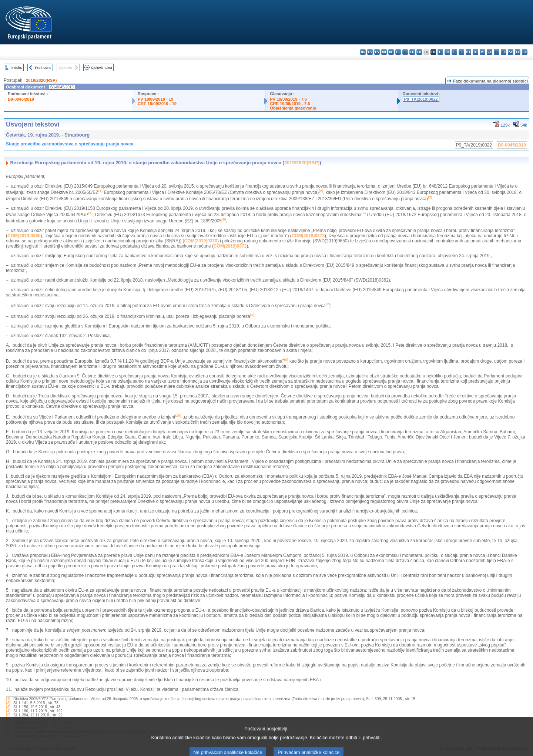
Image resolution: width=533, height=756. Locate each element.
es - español (370, 52)
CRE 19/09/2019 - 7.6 (290, 104)
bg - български (363, 52)
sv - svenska (525, 52)
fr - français (419, 52)
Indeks (17, 68)
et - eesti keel (398, 52)
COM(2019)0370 (201, 241)
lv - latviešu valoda (447, 52)
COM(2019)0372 (230, 246)
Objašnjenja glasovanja (293, 108)
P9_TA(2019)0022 (421, 99)
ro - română (497, 52)
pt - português (490, 52)
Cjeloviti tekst (102, 68)
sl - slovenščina (511, 52)
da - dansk (384, 52)
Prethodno (43, 68)
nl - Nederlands (475, 52)
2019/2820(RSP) (41, 80)
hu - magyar (461, 52)
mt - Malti (468, 52)
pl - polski (482, 52)
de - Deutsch (391, 52)
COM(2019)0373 (308, 236)
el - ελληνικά (405, 52)
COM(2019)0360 (24, 236)
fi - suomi (518, 52)
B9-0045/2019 (21, 99)
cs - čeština (377, 52)
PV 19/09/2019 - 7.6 (288, 99)
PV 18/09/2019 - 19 (155, 99)
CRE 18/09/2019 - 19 (157, 104)
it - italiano (440, 52)
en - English (412, 52)
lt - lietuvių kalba (454, 52)
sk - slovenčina (504, 52)
